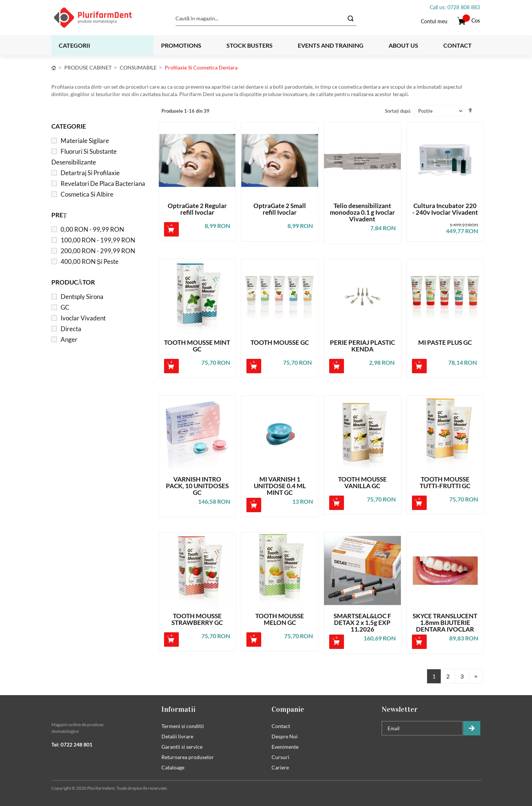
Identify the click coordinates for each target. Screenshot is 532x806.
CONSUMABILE (138, 67)
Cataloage (173, 767)
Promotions (181, 45)
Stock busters (250, 45)
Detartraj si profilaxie (90, 173)
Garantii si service (182, 747)
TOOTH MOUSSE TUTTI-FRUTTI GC (445, 483)
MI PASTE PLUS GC (445, 343)
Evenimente (285, 747)
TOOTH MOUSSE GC (280, 343)
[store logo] (102, 18)
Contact (458, 45)
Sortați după (398, 111)
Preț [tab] (59, 215)
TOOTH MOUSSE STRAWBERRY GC (197, 620)
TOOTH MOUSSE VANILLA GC (362, 483)
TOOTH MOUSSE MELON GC (280, 620)
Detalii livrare (177, 736)
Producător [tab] (73, 282)
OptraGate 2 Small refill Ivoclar (280, 209)
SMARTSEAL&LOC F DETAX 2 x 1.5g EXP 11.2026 (362, 623)
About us (403, 45)
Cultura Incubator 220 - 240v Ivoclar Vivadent (445, 209)
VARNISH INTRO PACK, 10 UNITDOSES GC (197, 486)
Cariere (280, 767)
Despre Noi (285, 736)
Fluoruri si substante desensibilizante (84, 157)
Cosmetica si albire (87, 194)
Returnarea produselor (188, 757)
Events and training (331, 45)
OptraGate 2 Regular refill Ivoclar (197, 209)
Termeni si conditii (183, 726)
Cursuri (280, 757)
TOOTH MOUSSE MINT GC (197, 346)
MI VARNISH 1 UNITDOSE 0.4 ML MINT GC (280, 486)
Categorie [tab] (69, 126)
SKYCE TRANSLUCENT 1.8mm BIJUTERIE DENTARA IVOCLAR (445, 623)
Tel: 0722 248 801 (72, 744)
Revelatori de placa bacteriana (103, 183)
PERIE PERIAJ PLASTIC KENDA (362, 346)
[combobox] (266, 18)
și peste (90, 261)
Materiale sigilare (85, 141)
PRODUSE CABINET (88, 67)
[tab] (101, 709)
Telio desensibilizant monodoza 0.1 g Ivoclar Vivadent (362, 212)
